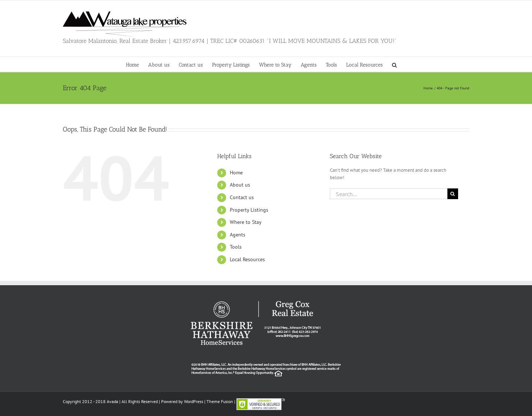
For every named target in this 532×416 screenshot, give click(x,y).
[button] (394, 64)
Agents (238, 235)
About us (240, 185)
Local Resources (247, 259)
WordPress (194, 401)
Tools (236, 247)
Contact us (242, 197)
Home (236, 173)
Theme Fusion (220, 401)
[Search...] (389, 194)
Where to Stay (246, 222)
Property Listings (249, 210)
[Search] (453, 194)
